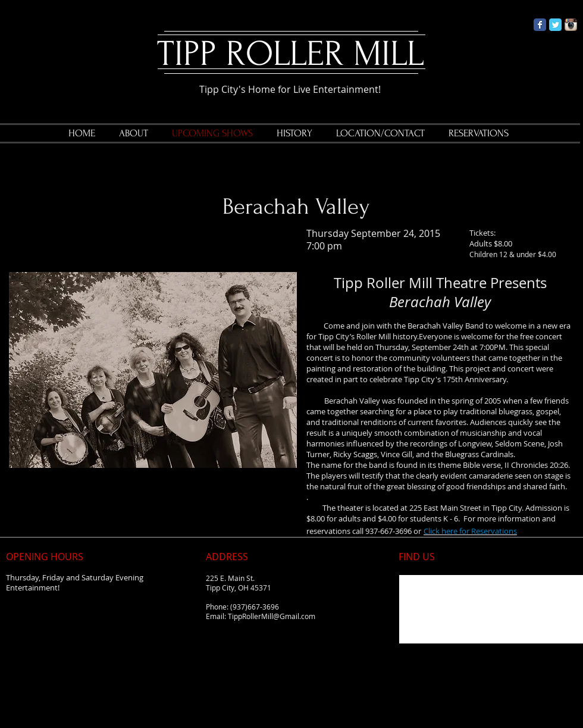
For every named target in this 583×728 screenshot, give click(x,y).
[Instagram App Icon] (571, 25)
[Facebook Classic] (540, 25)
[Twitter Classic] (555, 25)
